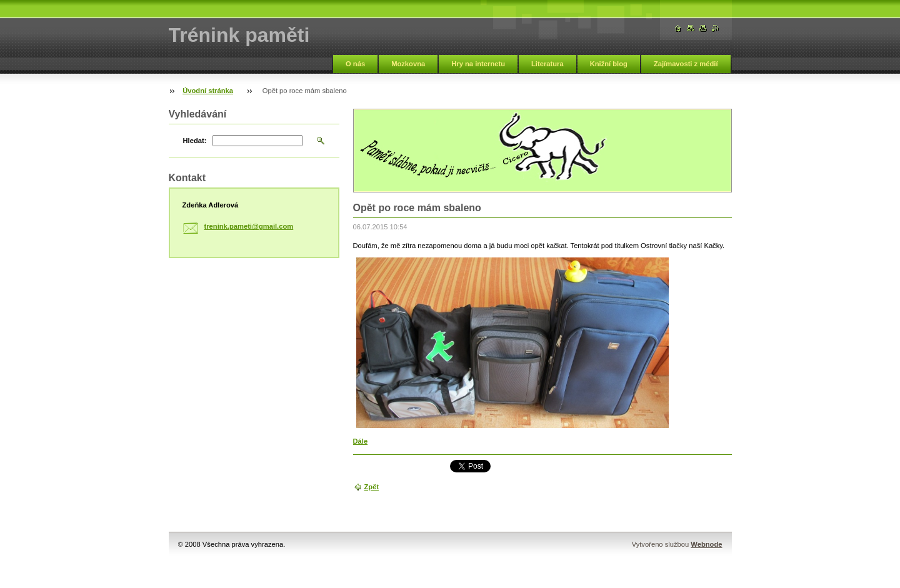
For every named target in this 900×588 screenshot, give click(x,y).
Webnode (706, 544)
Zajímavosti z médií (686, 64)
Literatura (547, 64)
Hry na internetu (478, 64)
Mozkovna (408, 64)
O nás (355, 64)
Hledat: (195, 141)
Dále (361, 441)
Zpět (372, 487)
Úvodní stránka (208, 91)
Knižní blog (609, 64)
